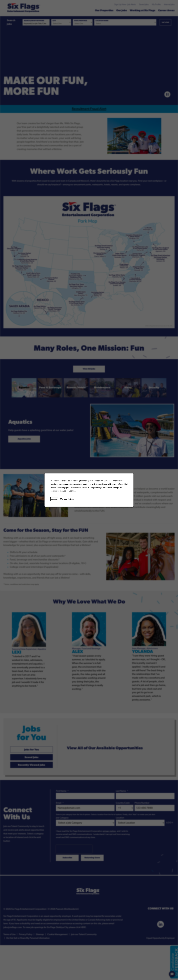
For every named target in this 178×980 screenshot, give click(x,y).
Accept (54, 499)
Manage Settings (67, 499)
